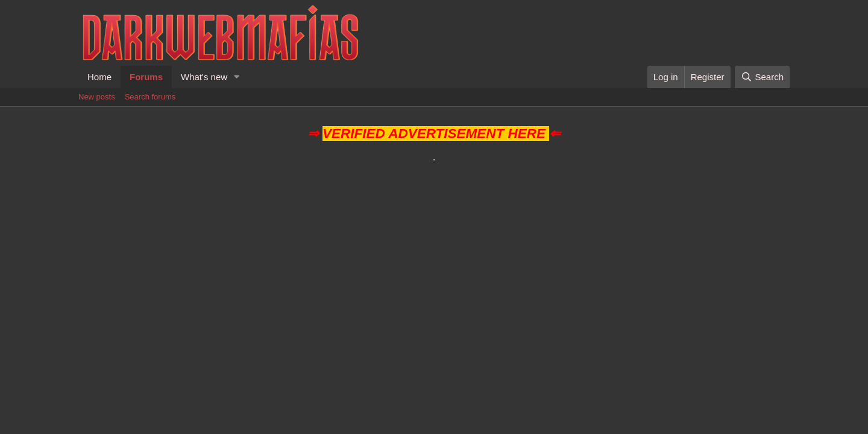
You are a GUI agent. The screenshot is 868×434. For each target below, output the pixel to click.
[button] (237, 77)
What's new (204, 77)
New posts (97, 97)
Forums (146, 77)
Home (99, 77)
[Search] (762, 77)
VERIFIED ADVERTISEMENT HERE (434, 134)
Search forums (150, 97)
